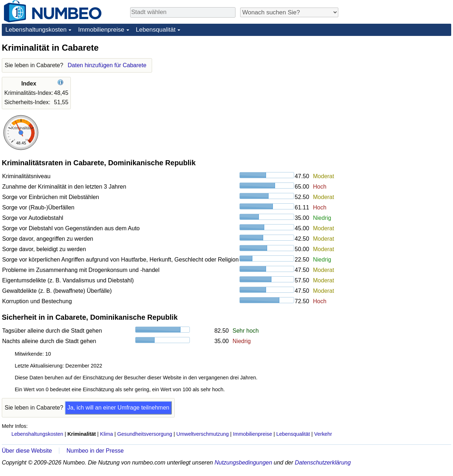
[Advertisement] (397, 87)
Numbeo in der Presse (95, 451)
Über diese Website (27, 451)
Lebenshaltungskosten (36, 30)
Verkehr (323, 434)
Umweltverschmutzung (203, 434)
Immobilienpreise (101, 30)
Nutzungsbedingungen (243, 463)
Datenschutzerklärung (323, 463)
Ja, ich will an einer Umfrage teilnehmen (118, 408)
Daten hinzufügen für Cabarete (107, 65)
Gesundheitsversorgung (145, 434)
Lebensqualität (156, 30)
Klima (106, 434)
